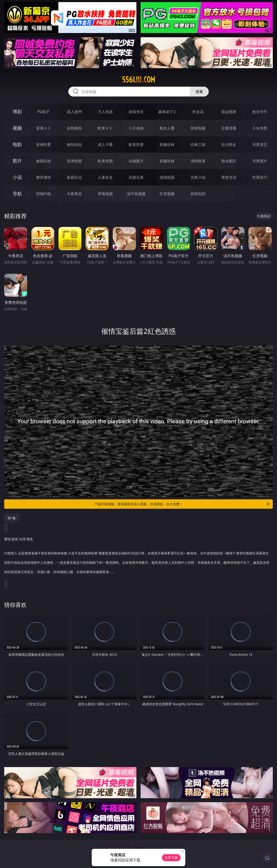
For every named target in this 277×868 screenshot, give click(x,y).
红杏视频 (167, 194)
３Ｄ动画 (136, 128)
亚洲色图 (74, 161)
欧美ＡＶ (105, 128)
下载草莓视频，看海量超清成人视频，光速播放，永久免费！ (182, 504)
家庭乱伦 (74, 177)
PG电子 (43, 112)
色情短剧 (198, 194)
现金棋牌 (229, 112)
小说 (17, 177)
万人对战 (105, 112)
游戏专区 (136, 112)
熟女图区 (229, 161)
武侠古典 (136, 177)
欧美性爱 (136, 145)
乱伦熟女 (229, 145)
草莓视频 (105, 194)
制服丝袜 (167, 145)
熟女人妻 (167, 128)
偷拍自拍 (74, 145)
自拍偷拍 (74, 128)
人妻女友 (105, 177)
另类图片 (260, 161)
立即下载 (171, 858)
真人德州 (74, 112)
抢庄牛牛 (260, 112)
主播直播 (229, 128)
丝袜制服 (198, 128)
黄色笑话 (229, 177)
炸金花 (198, 112)
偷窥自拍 (44, 161)
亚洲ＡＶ (44, 128)
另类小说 (198, 177)
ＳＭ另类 (260, 128)
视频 (17, 128)
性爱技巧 (260, 177)
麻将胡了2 (167, 112)
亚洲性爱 (44, 145)
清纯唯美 (198, 161)
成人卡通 (105, 145)
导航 (17, 194)
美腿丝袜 (167, 161)
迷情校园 (167, 177)
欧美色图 (105, 161)
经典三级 (198, 145)
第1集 (12, 518)
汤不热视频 (136, 194)
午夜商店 (74, 194)
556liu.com (138, 80)
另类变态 (260, 145)
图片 (17, 161)
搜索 (199, 92)
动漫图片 (136, 161)
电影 (17, 144)
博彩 (17, 112)
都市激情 (44, 177)
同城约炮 (44, 194)
